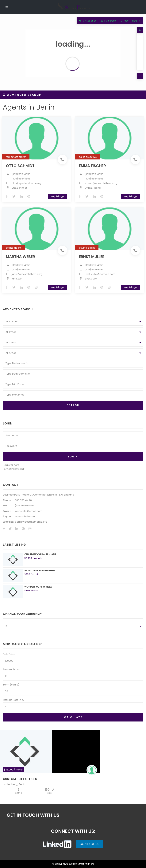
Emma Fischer (93, 165)
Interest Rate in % (13, 700)
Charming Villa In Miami (40, 555)
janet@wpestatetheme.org (28, 273)
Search (73, 406)
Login (73, 457)
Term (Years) (11, 685)
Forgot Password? (14, 469)
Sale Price (9, 654)
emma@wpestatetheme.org (102, 182)
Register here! (12, 465)
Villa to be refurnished (40, 571)
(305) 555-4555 (22, 173)
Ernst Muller (92, 256)
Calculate (73, 717)
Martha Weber (21, 256)
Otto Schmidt (21, 165)
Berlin (22, 785)
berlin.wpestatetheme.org (31, 522)
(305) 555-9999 (95, 269)
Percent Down (12, 670)
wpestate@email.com (29, 511)
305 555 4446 (23, 500)
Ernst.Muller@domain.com (101, 273)
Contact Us (89, 844)
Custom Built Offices (20, 779)
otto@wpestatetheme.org (27, 182)
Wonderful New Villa (38, 587)
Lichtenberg (10, 785)
